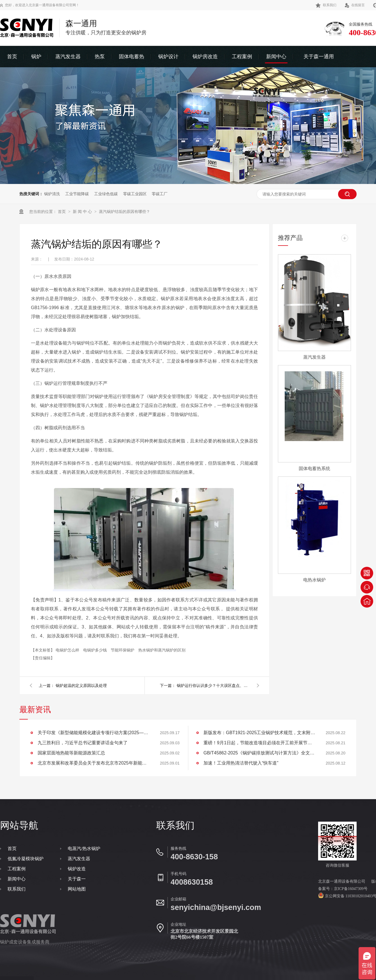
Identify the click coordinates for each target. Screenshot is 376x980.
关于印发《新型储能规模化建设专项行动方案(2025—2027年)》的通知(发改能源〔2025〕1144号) (94, 733)
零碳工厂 (160, 194)
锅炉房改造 (205, 57)
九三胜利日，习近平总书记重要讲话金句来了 (83, 743)
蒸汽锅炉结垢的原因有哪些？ (124, 212)
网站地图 (77, 889)
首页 (12, 57)
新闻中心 (276, 57)
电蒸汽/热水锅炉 (84, 848)
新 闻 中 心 (83, 212)
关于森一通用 (319, 57)
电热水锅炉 (314, 580)
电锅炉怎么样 (68, 650)
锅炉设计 (168, 57)
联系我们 (326, 5)
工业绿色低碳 (106, 194)
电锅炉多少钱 (96, 650)
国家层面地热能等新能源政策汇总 (71, 753)
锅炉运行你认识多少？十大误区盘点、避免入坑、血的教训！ (213, 685)
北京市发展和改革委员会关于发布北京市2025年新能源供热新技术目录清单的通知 (94, 763)
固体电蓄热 (132, 57)
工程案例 (242, 57)
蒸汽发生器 (68, 57)
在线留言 (355, 5)
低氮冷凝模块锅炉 (26, 859)
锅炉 (36, 57)
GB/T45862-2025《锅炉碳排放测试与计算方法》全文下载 (260, 753)
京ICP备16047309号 (351, 889)
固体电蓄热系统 (314, 468)
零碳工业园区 (135, 194)
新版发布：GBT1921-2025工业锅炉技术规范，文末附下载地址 (260, 733)
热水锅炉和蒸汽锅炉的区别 (162, 650)
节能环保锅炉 (123, 650)
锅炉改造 (77, 869)
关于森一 (77, 879)
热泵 (100, 57)
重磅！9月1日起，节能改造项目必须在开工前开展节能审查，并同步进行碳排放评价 (260, 743)
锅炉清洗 (52, 194)
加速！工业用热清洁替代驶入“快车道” (241, 763)
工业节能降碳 (77, 194)
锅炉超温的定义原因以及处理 (81, 685)
